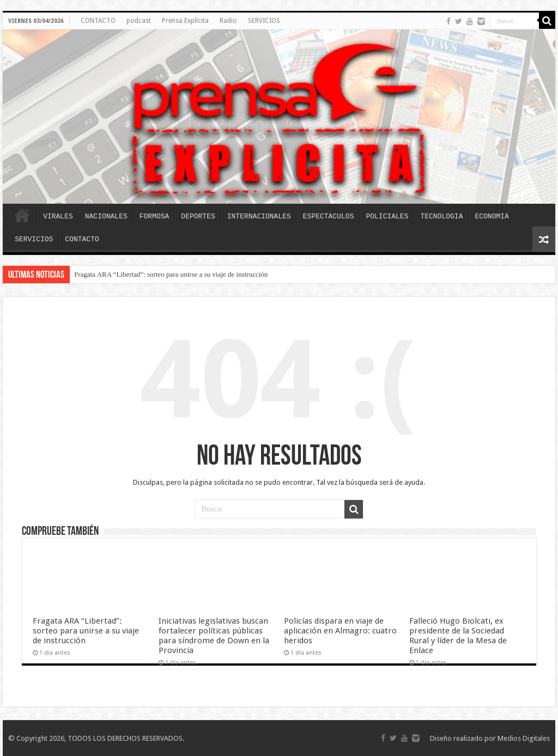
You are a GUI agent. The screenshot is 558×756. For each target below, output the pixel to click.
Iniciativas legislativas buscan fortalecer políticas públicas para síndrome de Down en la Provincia (214, 636)
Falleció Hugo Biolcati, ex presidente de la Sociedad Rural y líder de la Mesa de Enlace (458, 636)
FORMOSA (154, 216)
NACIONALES (106, 216)
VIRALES (58, 216)
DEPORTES (198, 216)
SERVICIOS (264, 21)
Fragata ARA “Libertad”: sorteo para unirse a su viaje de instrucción (171, 274)
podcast (139, 21)
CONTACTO (98, 21)
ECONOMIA (492, 216)
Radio (228, 21)
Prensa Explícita (185, 21)
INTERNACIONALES (259, 216)
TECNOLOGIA (441, 216)
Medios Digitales (524, 738)
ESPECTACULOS (329, 216)
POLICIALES (387, 216)
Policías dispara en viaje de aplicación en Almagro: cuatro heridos (340, 631)
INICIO (22, 215)
